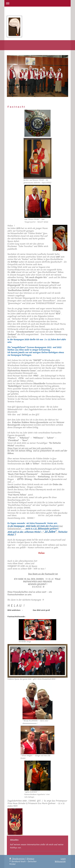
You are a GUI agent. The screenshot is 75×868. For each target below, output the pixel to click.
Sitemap (30, 859)
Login (63, 859)
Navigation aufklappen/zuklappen (37, 3)
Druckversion (17, 859)
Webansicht (60, 861)
